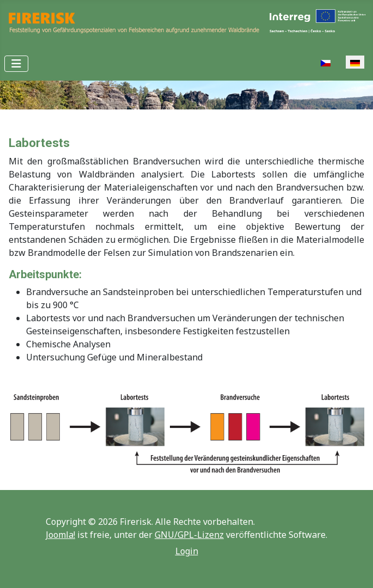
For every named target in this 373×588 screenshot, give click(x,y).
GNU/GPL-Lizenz (189, 535)
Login (187, 551)
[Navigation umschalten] (16, 64)
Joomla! (60, 535)
